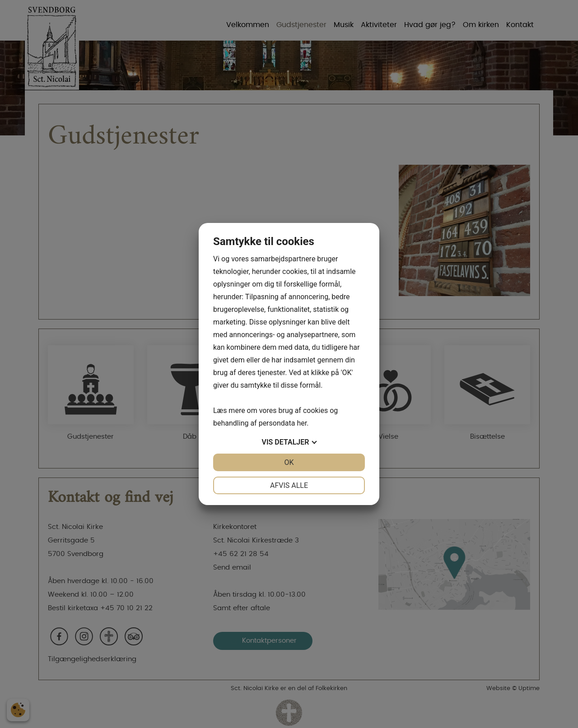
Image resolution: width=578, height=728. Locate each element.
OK (289, 462)
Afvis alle (289, 485)
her (302, 423)
